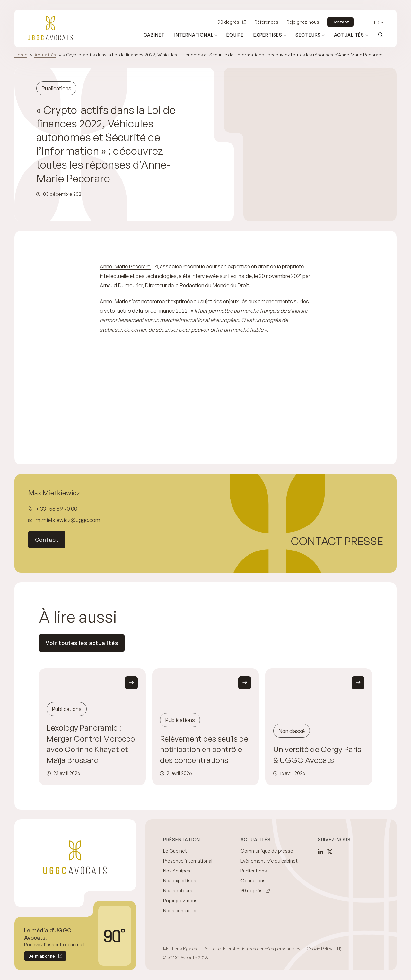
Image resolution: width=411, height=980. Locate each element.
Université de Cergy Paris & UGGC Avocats (317, 755)
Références (266, 22)
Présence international (188, 861)
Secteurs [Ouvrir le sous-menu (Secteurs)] (308, 35)
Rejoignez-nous (303, 22)
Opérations (253, 881)
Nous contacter (180, 911)
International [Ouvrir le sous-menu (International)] (194, 35)
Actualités (45, 55)
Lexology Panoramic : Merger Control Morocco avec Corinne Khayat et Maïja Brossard (91, 744)
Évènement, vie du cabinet (269, 861)
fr (377, 22)
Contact (340, 22)
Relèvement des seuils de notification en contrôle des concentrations (204, 750)
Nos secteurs (178, 891)
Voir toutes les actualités (82, 643)
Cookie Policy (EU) (324, 949)
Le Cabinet (175, 851)
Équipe (235, 35)
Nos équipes (177, 871)
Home (21, 55)
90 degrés (228, 22)
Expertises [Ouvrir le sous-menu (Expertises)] (268, 35)
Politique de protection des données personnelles (252, 949)
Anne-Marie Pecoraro (125, 266)
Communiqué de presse (267, 851)
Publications (254, 871)
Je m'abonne (40, 957)
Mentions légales (180, 949)
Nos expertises (180, 881)
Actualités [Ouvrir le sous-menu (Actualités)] (349, 35)
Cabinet (154, 35)
